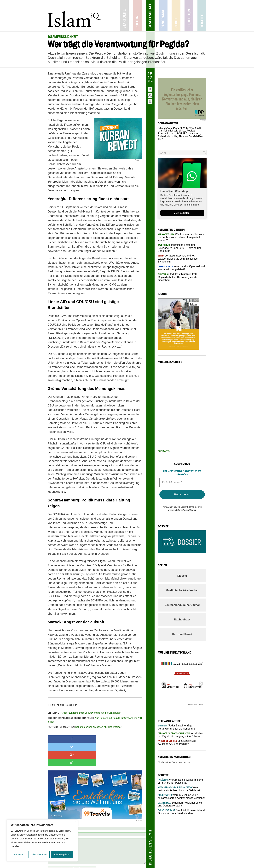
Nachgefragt (182, 620)
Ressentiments (166, 134)
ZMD (161, 139)
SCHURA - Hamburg (188, 134)
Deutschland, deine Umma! (182, 605)
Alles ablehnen (39, 855)
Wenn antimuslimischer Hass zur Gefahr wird (180, 789)
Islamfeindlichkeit (168, 131)
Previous (163, 683)
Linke (182, 131)
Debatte (202, 16)
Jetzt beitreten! (182, 213)
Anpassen (19, 855)
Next (200, 683)
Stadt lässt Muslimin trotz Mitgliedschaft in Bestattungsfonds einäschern (177, 277)
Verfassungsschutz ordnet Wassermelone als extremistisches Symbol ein (178, 259)
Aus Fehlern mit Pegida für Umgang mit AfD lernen (95, 720)
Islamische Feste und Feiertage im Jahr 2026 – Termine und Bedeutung (180, 248)
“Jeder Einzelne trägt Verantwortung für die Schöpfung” (84, 713)
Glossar (182, 576)
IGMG (190, 128)
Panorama (163, 16)
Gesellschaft (150, 16)
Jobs (119, 864)
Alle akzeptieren (62, 855)
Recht (176, 16)
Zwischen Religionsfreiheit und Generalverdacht (180, 804)
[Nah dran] (76, 821)
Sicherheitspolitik (167, 136)
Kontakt (101, 864)
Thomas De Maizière (191, 136)
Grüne (181, 128)
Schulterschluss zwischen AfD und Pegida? (85, 727)
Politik (137, 16)
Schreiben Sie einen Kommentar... (97, 828)
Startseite (124, 16)
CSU (173, 128)
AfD (160, 128)
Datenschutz (151, 864)
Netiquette (134, 847)
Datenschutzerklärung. (186, 510)
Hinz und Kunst (182, 634)
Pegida (191, 131)
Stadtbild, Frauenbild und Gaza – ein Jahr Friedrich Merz (181, 812)
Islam (198, 128)
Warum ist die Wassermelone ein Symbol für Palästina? (180, 781)
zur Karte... (165, 451)
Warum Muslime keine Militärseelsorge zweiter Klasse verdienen (182, 796)
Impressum (111, 864)
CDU (166, 128)
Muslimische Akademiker (182, 590)
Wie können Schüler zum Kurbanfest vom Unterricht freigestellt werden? (181, 237)
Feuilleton (189, 16)
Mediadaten (139, 864)
